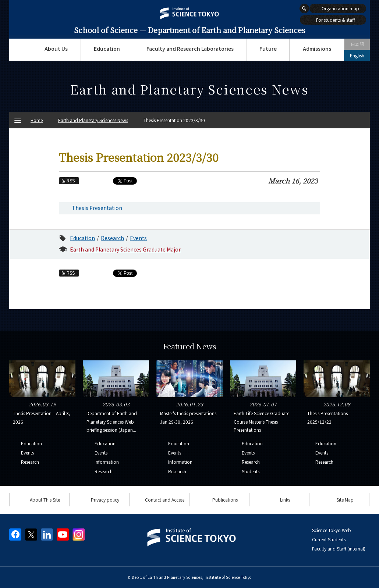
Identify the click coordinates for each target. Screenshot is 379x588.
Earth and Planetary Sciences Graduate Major (125, 249)
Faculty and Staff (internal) (339, 548)
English (357, 55)
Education (107, 49)
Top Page (20, 50)
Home (37, 120)
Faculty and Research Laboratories (190, 49)
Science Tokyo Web (332, 530)
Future (268, 49)
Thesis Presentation (97, 208)
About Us (56, 49)
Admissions (317, 49)
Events (138, 238)
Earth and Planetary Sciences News (93, 120)
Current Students (329, 539)
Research (112, 238)
